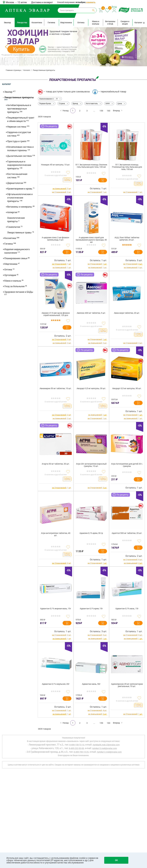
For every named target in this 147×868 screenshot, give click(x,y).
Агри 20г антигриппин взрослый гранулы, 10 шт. (91, 465)
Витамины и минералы (20, 207)
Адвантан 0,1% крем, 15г (91, 609)
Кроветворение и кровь (20, 189)
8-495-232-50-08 (76, 748)
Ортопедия (10, 275)
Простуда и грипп (17, 141)
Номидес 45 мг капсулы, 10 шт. (56, 165)
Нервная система (17, 127)
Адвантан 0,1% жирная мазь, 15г (56, 609)
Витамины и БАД (110, 23)
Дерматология (15, 183)
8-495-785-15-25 (81, 752)
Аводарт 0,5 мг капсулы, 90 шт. (127, 388)
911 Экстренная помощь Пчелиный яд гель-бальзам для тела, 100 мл (127, 167)
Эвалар (7, 22)
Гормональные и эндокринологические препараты (19, 165)
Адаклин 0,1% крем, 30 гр (91, 533)
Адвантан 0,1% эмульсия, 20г (56, 684)
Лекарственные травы (20, 232)
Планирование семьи (16, 258)
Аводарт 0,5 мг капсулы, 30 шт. (91, 388)
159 (101, 111)
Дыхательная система (20, 156)
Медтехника (66, 22)
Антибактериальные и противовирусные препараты (19, 108)
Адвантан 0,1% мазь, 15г (127, 609)
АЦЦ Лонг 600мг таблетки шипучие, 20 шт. (127, 239)
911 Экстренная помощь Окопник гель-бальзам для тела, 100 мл (91, 166)
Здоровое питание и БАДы (19, 292)
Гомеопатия (14, 227)
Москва (10, 2)
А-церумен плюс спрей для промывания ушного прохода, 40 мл (91, 240)
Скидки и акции (125, 23)
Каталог (140, 22)
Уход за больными (15, 286)
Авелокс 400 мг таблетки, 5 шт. (91, 313)
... (94, 111)
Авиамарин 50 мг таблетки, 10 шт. (56, 388)
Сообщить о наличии (67, 180)
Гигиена (51, 22)
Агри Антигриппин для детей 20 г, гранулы (127, 465)
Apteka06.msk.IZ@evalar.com (106, 745)
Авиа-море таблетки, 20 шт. (127, 313)
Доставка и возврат (42, 2)
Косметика (37, 22)
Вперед (117, 111)
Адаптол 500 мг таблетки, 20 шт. (127, 533)
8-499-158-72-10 (77, 745)
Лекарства (22, 22)
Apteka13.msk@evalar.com (105, 748)
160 (109, 111)
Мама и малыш (96, 23)
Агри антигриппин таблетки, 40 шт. (56, 534)
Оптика (81, 22)
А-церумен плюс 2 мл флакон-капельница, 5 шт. (56, 239)
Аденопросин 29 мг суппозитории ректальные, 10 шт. (127, 685)
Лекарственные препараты (19, 97)
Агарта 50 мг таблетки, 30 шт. (56, 464)
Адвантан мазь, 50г (91, 684)
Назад (65, 111)
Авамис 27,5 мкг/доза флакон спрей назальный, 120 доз (56, 314)
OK (116, 860)
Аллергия (12, 212)
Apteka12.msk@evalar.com (109, 752)
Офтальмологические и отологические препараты (20, 198)
